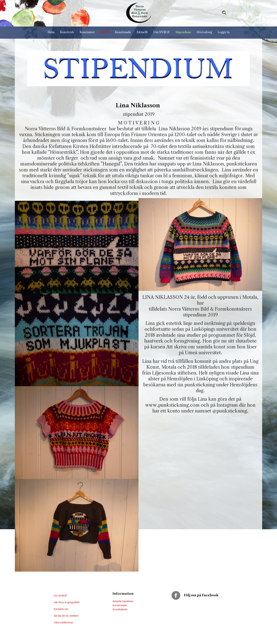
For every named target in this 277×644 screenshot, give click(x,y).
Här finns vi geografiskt (67, 602)
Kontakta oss (61, 609)
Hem (51, 32)
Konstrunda (123, 32)
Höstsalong (204, 32)
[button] (224, 13)
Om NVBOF (162, 32)
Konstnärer (87, 32)
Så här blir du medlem (67, 616)
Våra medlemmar (63, 622)
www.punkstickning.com (172, 405)
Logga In (224, 32)
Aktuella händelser (123, 601)
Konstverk (67, 32)
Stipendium (183, 32)
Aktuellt (142, 32)
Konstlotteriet (120, 609)
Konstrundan (120, 605)
